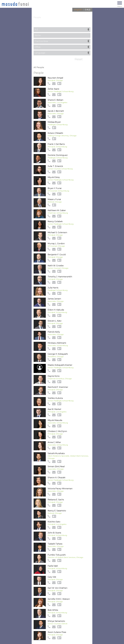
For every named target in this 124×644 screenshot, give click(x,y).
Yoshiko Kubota (55, 398)
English (78, 10)
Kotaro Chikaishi (55, 133)
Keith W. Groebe (56, 266)
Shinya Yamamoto (56, 621)
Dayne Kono (54, 376)
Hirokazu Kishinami (57, 343)
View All (87, 25)
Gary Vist (52, 577)
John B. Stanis (54, 533)
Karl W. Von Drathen (58, 588)
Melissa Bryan (54, 122)
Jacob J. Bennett (56, 111)
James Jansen (54, 299)
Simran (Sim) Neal (56, 466)
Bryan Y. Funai (55, 188)
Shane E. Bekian (55, 100)
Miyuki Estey (54, 177)
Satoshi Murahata (56, 453)
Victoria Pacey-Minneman (60, 489)
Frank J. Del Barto (56, 144)
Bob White (53, 610)
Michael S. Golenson (57, 232)
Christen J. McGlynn (57, 431)
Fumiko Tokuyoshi (57, 555)
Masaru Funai (54, 199)
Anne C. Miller (54, 442)
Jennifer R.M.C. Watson (59, 599)
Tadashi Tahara (55, 544)
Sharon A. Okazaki (56, 478)
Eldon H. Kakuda (56, 310)
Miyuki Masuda (55, 420)
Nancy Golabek (55, 221)
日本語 (87, 10)
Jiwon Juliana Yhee (57, 632)
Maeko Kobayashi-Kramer (60, 365)
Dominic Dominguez (58, 155)
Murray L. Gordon (56, 244)
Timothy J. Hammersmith (60, 277)
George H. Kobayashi (58, 354)
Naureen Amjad (55, 78)
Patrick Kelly (54, 332)
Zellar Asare (53, 89)
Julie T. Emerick (55, 166)
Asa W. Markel (54, 409)
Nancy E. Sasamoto (57, 511)
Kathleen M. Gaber (57, 210)
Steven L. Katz (55, 321)
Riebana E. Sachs (56, 500)
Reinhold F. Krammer (58, 387)
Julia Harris (53, 288)
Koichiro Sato (54, 522)
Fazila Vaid (53, 566)
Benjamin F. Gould (57, 255)
